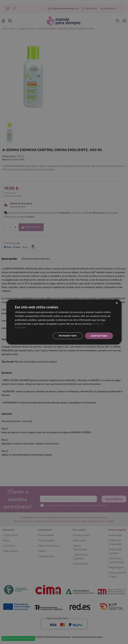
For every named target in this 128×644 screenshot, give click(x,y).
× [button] (117, 303)
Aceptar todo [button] (98, 336)
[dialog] (64, 322)
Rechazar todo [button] (66, 336)
